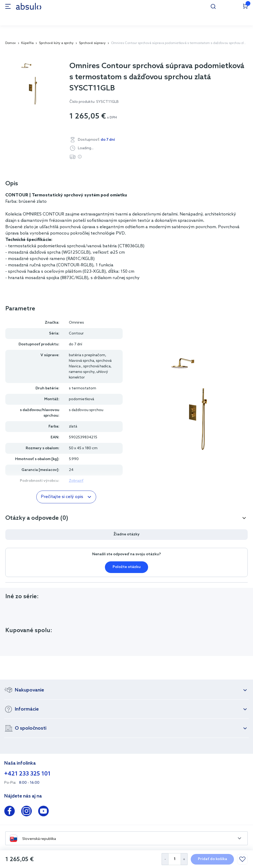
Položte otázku (127, 567)
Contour (76, 334)
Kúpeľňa (27, 43)
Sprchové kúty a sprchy (56, 43)
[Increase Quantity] (184, 859)
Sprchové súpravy (92, 43)
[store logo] (29, 6)
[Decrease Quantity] (165, 859)
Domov (11, 43)
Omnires (76, 323)
